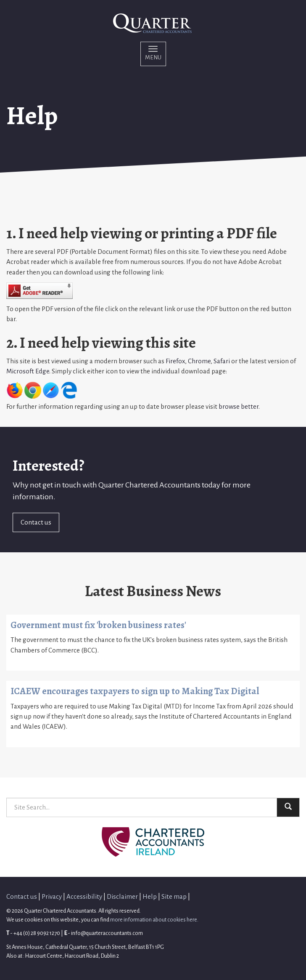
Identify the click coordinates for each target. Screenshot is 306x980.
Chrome (199, 361)
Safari (222, 361)
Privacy (52, 896)
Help (150, 896)
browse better (239, 406)
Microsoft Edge (28, 371)
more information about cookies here (154, 920)
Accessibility (84, 896)
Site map (174, 896)
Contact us (36, 522)
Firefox (175, 361)
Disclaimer (122, 896)
